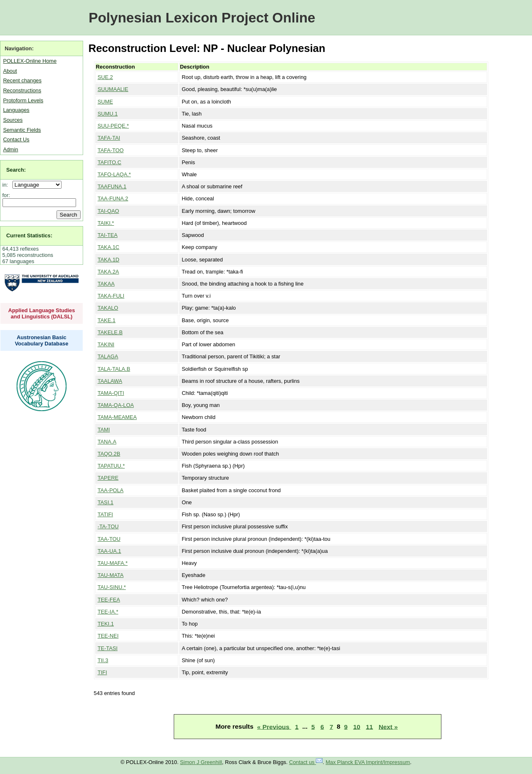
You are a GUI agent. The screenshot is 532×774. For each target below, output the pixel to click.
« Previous (274, 726)
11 (369, 726)
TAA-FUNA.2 (113, 198)
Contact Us (16, 139)
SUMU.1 (108, 114)
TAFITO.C (110, 162)
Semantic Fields (22, 130)
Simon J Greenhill (201, 762)
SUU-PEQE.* (113, 126)
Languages (16, 110)
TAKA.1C (108, 247)
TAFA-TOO (111, 150)
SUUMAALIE (113, 89)
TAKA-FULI (111, 296)
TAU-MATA (111, 575)
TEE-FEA (109, 600)
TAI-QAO (108, 211)
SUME (105, 102)
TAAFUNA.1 (112, 186)
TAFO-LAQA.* (114, 174)
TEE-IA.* (108, 612)
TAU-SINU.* (112, 587)
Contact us (306, 762)
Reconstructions (22, 90)
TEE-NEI (108, 636)
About (10, 71)
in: (7, 185)
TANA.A (107, 442)
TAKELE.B (110, 332)
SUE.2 (105, 77)
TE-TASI (108, 648)
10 (357, 726)
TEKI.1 (106, 624)
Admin (10, 149)
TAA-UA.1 (110, 551)
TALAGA (108, 356)
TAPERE (108, 478)
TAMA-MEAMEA (117, 417)
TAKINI (106, 344)
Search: (16, 170)
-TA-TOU (108, 526)
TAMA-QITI (111, 393)
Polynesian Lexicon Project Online (202, 18)
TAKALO (108, 308)
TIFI (102, 672)
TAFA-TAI (109, 138)
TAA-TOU (109, 539)
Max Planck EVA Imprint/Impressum (368, 762)
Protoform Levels (23, 100)
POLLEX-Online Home (30, 61)
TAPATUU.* (111, 466)
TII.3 (103, 660)
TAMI (104, 430)
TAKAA (106, 284)
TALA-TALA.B (114, 369)
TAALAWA (110, 381)
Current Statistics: (29, 235)
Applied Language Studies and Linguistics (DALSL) (42, 313)
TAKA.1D (108, 260)
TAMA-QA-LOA (116, 405)
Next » (388, 726)
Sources (13, 120)
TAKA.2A (108, 272)
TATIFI (105, 514)
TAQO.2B (109, 454)
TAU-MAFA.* (113, 563)
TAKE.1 (107, 320)
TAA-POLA (111, 490)
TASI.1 (106, 502)
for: (6, 195)
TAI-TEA (108, 235)
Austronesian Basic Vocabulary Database (42, 340)
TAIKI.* (106, 223)
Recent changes (22, 80)
